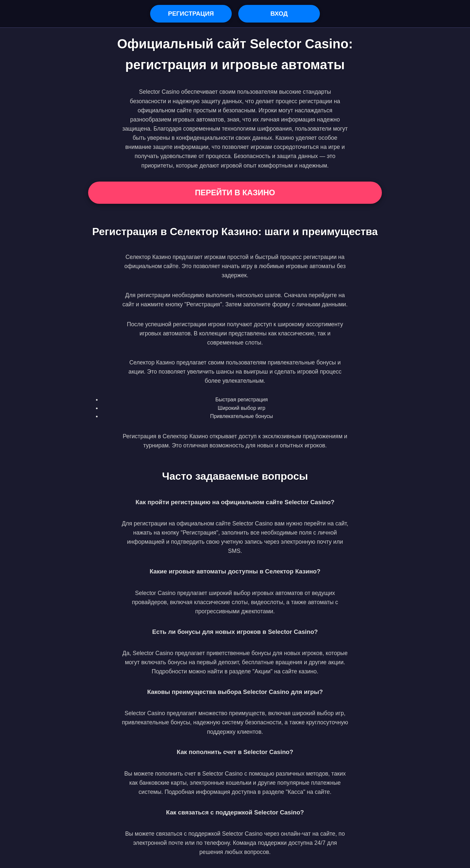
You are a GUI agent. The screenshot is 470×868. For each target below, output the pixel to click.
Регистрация (191, 14)
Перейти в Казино (235, 193)
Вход (279, 14)
